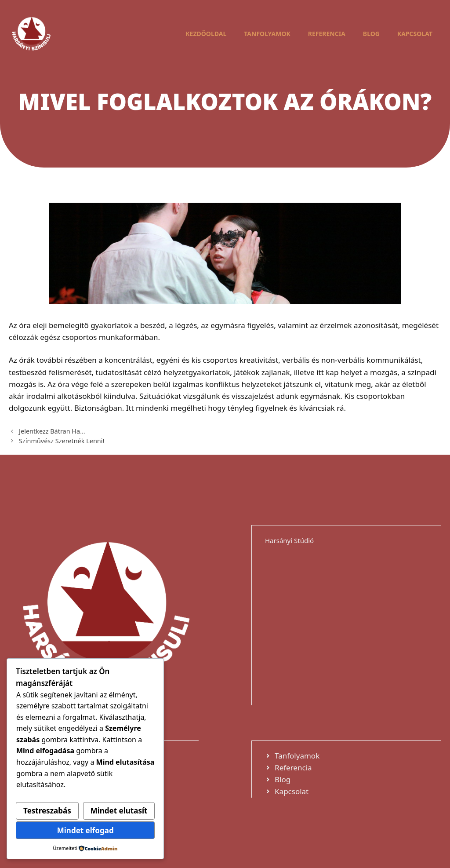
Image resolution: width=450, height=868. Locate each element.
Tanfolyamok (267, 34)
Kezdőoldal (206, 34)
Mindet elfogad (85, 830)
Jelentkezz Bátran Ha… (52, 431)
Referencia (327, 34)
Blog (371, 34)
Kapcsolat (415, 34)
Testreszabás (47, 811)
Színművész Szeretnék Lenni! (62, 441)
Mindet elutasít (119, 811)
